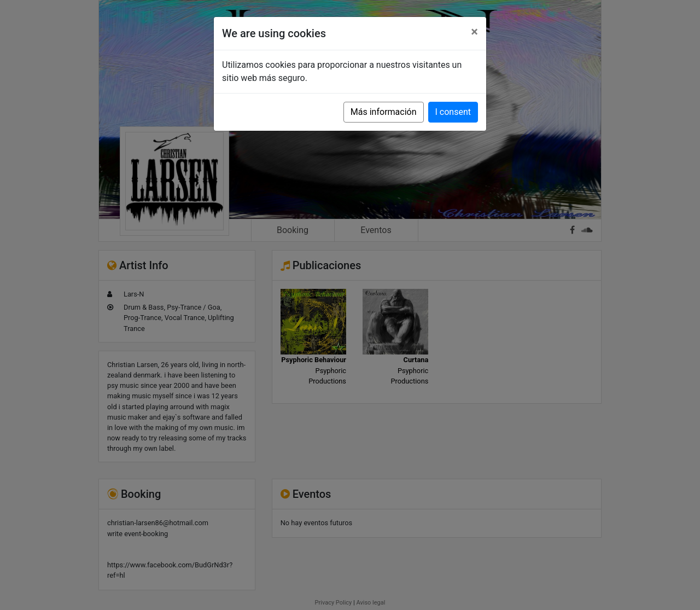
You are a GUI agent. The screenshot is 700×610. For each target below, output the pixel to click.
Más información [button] (384, 112)
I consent (453, 112)
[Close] (474, 32)
